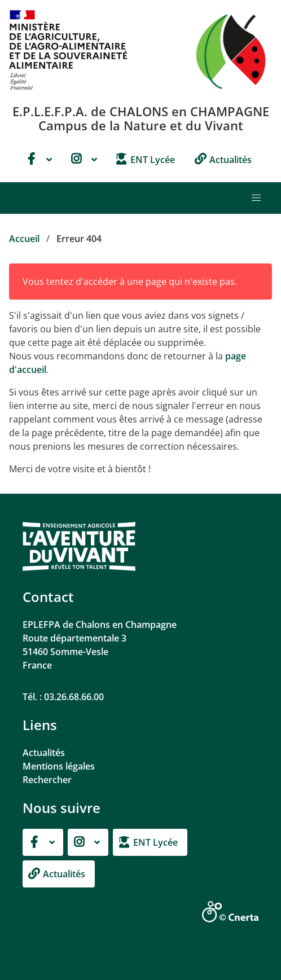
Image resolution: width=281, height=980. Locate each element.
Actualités (44, 753)
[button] (256, 198)
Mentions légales (59, 766)
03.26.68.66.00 (74, 697)
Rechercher (47, 780)
